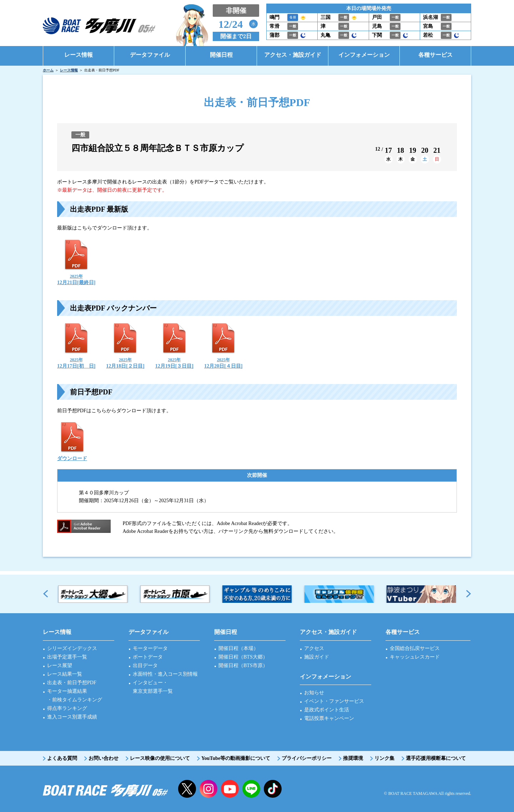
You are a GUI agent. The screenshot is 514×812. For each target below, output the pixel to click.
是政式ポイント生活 (327, 710)
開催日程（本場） (238, 648)
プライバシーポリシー (307, 758)
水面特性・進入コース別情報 (165, 674)
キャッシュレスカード (415, 657)
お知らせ (314, 693)
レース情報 (69, 70)
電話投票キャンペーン (329, 718)
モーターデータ (150, 648)
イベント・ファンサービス (334, 701)
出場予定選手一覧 (67, 657)
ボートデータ (148, 657)
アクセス (314, 648)
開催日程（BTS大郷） (243, 657)
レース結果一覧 (65, 674)
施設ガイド (317, 657)
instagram (208, 789)
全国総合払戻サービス (415, 648)
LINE (251, 789)
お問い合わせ (104, 758)
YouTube (230, 789)
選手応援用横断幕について (436, 758)
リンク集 (384, 758)
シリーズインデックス (72, 648)
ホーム (48, 70)
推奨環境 (353, 758)
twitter (187, 789)
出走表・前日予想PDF (72, 683)
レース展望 (60, 665)
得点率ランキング (67, 708)
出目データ (145, 665)
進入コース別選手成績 (72, 717)
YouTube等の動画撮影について (236, 758)
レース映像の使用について (160, 758)
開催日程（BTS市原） (243, 665)
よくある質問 (62, 758)
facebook (273, 789)
